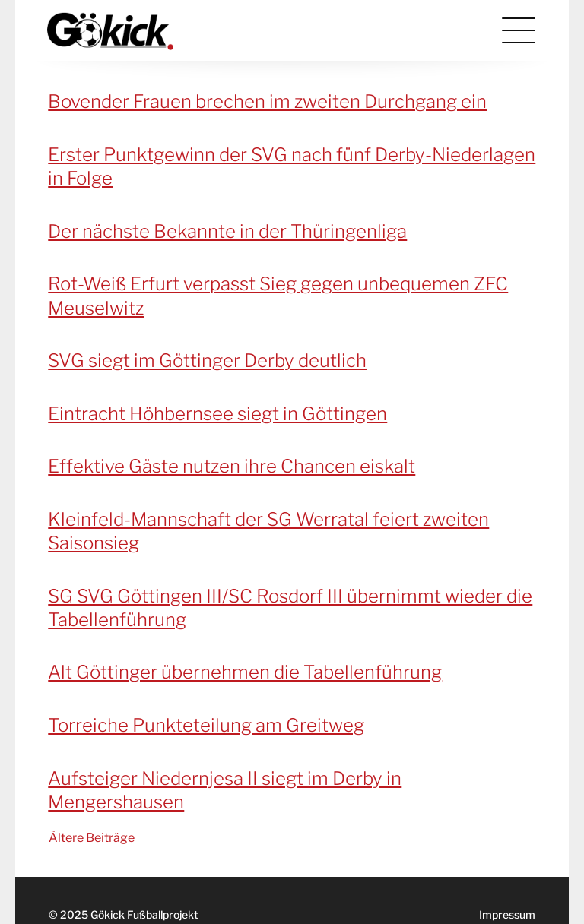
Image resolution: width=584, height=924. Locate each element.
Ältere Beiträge (92, 838)
